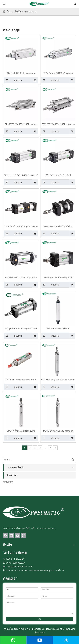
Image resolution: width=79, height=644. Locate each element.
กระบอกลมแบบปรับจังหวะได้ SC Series (58, 226)
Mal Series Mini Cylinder (58, 328)
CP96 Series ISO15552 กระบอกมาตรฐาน (58, 73)
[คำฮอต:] (73, 460)
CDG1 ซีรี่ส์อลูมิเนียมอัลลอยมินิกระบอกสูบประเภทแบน (21, 431)
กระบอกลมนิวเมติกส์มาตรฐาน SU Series (58, 277)
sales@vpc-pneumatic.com (20, 566)
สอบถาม (13, 80)
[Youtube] (18, 536)
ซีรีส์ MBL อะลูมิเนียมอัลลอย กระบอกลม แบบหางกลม (58, 380)
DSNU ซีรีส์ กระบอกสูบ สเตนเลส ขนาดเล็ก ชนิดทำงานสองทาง (58, 431)
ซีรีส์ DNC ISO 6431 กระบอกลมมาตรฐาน (21, 73)
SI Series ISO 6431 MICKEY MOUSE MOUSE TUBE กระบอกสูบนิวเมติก (21, 175)
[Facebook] (5, 536)
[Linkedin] (11, 536)
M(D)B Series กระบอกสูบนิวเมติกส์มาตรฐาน (21, 328)
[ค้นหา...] (37, 460)
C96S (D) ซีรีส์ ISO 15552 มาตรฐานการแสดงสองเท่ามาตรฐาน (58, 124)
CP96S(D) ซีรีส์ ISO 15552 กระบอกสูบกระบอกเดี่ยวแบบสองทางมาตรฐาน (21, 124)
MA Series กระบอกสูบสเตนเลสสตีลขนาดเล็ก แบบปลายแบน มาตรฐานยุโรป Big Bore (21, 380)
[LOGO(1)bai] (34, 512)
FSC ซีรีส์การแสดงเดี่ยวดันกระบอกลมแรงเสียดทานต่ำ (21, 277)
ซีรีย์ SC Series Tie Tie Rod (58, 175)
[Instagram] (24, 536)
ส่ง (40, 619)
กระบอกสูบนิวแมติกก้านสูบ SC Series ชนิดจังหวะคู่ (21, 226)
